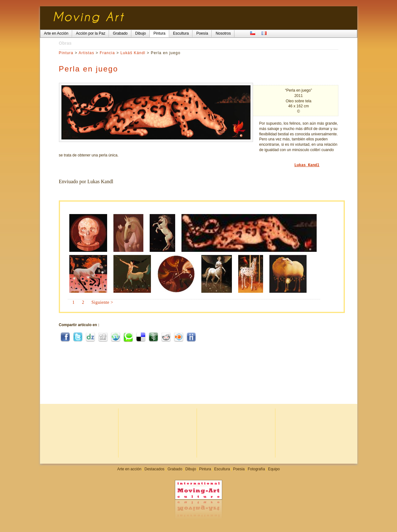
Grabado (175, 469)
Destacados (154, 469)
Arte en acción (129, 469)
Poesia (239, 469)
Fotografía (256, 469)
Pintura (66, 53)
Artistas (87, 53)
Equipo (274, 469)
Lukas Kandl (307, 165)
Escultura (222, 469)
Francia (107, 53)
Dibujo (191, 469)
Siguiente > (102, 302)
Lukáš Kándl (133, 53)
